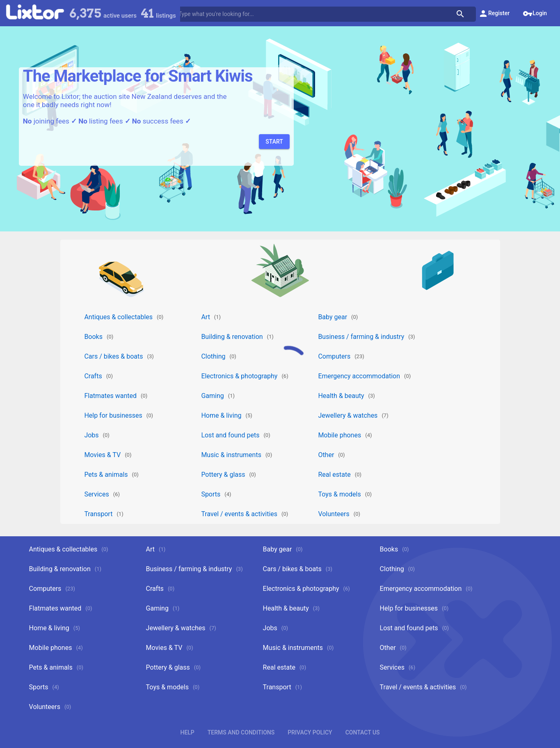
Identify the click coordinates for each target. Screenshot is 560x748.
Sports (211, 494)
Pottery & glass (223, 475)
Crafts (93, 376)
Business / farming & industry (361, 337)
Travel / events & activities (239, 514)
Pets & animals (106, 475)
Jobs (91, 435)
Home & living (221, 415)
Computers (334, 356)
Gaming (212, 396)
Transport (98, 514)
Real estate (334, 475)
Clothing (213, 356)
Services (96, 494)
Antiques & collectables (118, 317)
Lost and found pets (230, 435)
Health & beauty (341, 396)
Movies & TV (102, 455)
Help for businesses (113, 415)
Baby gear (333, 317)
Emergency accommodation (359, 376)
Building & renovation (232, 337)
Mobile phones (339, 435)
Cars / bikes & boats (113, 356)
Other (326, 455)
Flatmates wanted (110, 396)
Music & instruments (231, 455)
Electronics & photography (239, 376)
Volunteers (334, 514)
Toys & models (339, 494)
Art (205, 317)
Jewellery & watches (348, 415)
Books (93, 337)
